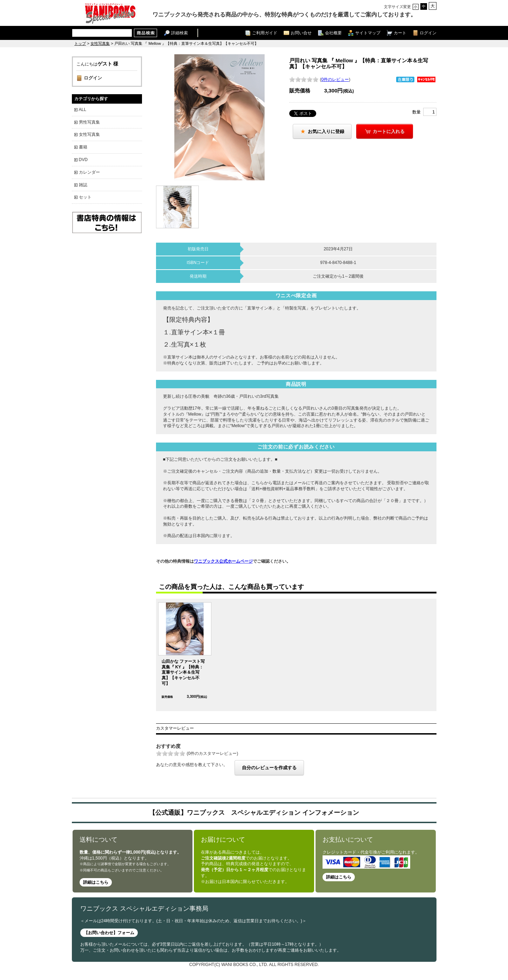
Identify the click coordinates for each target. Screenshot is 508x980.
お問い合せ (301, 33)
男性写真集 (89, 122)
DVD (83, 160)
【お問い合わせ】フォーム (109, 933)
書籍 (83, 147)
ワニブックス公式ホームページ (223, 561)
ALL (83, 110)
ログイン (428, 33)
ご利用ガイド (265, 33)
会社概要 (333, 33)
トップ (80, 43)
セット (85, 197)
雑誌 (83, 185)
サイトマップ (368, 33)
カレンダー (89, 172)
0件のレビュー (335, 79)
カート (400, 33)
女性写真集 (100, 43)
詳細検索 (180, 33)
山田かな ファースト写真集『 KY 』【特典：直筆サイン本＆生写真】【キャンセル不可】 (183, 672)
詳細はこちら (96, 882)
